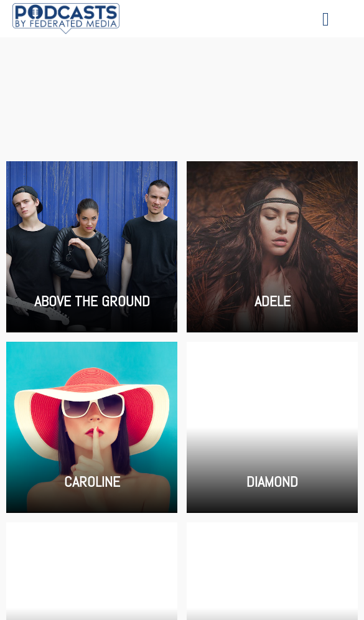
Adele (272, 247)
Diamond (272, 427)
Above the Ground (92, 247)
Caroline (92, 427)
